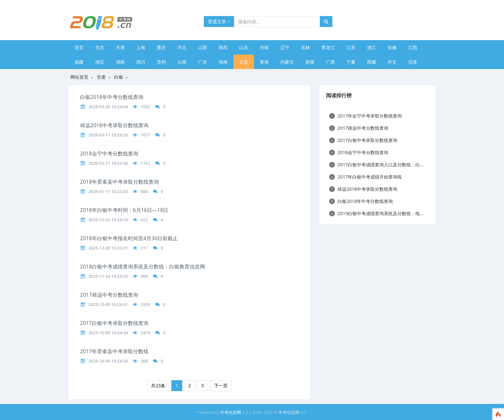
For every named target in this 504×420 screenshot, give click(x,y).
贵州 (161, 62)
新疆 (310, 62)
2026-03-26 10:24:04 (108, 107)
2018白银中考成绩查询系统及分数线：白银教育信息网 (143, 267)
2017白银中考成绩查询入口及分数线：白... (376, 165)
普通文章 (219, 21)
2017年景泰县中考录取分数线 (114, 351)
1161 (146, 163)
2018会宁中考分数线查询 (109, 153)
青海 (264, 62)
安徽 (392, 47)
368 (144, 361)
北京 (100, 47)
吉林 (305, 47)
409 (144, 276)
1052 (146, 107)
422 (144, 220)
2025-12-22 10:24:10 (108, 220)
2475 (146, 333)
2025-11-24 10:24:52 (108, 276)
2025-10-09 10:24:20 (108, 361)
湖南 (120, 62)
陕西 (223, 47)
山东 (244, 47)
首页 (79, 47)
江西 (413, 47)
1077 (146, 135)
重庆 (161, 47)
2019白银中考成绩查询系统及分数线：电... (376, 213)
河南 (264, 47)
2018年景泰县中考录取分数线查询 (119, 182)
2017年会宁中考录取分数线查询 (365, 116)
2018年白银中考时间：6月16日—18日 (124, 210)
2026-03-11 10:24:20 (108, 135)
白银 (119, 77)
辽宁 (285, 47)
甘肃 (244, 62)
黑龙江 (328, 47)
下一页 (221, 385)
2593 (146, 304)
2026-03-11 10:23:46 (108, 163)
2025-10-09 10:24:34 (108, 333)
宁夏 (351, 62)
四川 (141, 62)
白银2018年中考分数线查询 (112, 97)
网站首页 (79, 77)
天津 (120, 47)
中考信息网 (231, 412)
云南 (182, 62)
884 (144, 191)
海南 (223, 62)
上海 (141, 47)
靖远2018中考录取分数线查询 (114, 125)
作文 (392, 62)
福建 (79, 62)
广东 (203, 62)
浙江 (372, 47)
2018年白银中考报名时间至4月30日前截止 (129, 238)
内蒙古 (287, 62)
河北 (182, 47)
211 (144, 248)
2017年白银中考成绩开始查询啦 (365, 177)
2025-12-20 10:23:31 (108, 248)
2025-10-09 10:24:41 (108, 304)
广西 (330, 62)
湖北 (100, 62)
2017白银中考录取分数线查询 (114, 323)
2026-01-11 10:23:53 (108, 191)
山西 (203, 47)
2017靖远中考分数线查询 (109, 295)
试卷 (413, 62)
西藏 (372, 62)
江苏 (351, 47)
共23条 (158, 385)
